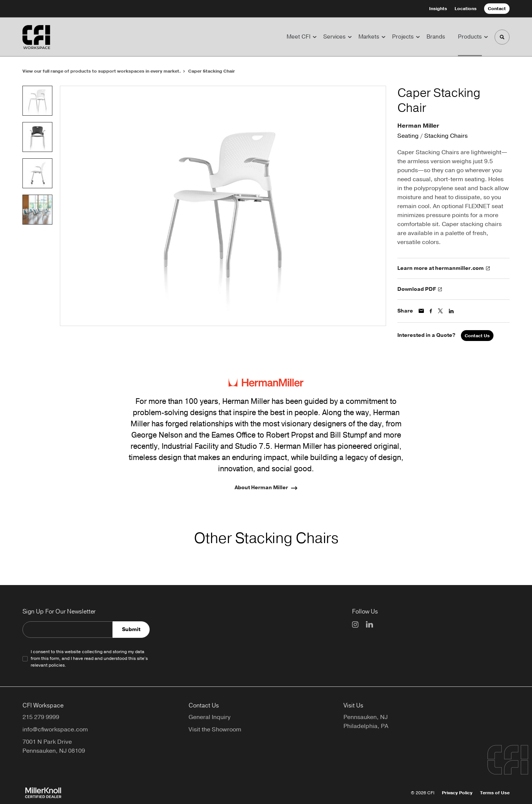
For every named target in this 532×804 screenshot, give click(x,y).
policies (57, 665)
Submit (131, 629)
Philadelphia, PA (366, 726)
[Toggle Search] (502, 37)
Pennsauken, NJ (366, 717)
